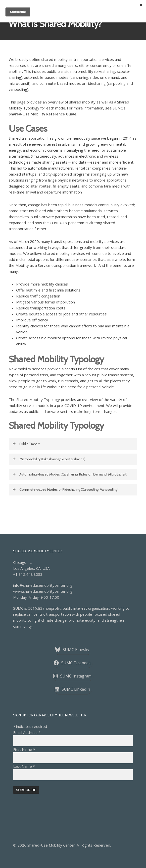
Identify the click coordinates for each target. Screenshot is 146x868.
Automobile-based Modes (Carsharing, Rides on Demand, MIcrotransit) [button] (70, 474)
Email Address (27, 732)
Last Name (24, 766)
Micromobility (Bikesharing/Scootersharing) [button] (49, 459)
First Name (24, 749)
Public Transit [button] (26, 444)
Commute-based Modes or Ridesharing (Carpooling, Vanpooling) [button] (65, 489)
